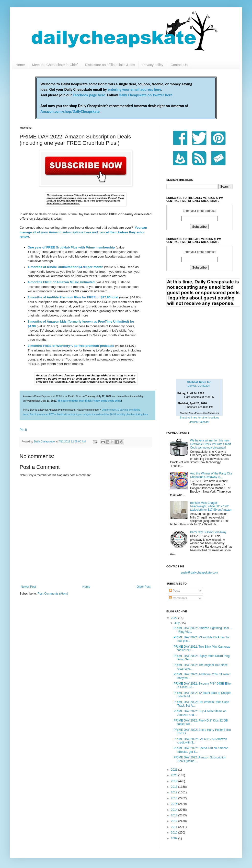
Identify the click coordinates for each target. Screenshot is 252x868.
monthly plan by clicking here (132, 414)
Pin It (23, 430)
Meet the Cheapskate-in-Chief (55, 65)
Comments (178, 598)
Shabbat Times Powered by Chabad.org (199, 413)
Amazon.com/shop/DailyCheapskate (70, 111)
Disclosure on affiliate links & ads (110, 65)
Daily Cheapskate (45, 441)
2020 (175, 775)
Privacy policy (153, 65)
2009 (175, 838)
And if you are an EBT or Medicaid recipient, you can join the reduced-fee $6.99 (73, 414)
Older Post (143, 587)
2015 (175, 804)
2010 (175, 833)
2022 (175, 618)
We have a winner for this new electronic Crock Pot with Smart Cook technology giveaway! (211, 444)
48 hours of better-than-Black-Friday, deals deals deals (89, 401)
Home (20, 65)
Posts (175, 591)
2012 (175, 821)
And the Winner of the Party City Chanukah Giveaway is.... (211, 475)
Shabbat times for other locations (200, 417)
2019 (175, 781)
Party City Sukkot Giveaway (208, 532)
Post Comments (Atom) (53, 594)
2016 (175, 798)
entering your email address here (134, 89)
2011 (175, 827)
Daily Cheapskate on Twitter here (146, 95)
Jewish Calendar (199, 422)
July (178, 623)
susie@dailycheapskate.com (199, 573)
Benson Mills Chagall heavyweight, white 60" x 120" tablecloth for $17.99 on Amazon (211, 506)
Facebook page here (89, 95)
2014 (175, 810)
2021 (175, 770)
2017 (175, 792)
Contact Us (179, 65)
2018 (175, 787)
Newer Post (28, 587)
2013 (175, 815)
